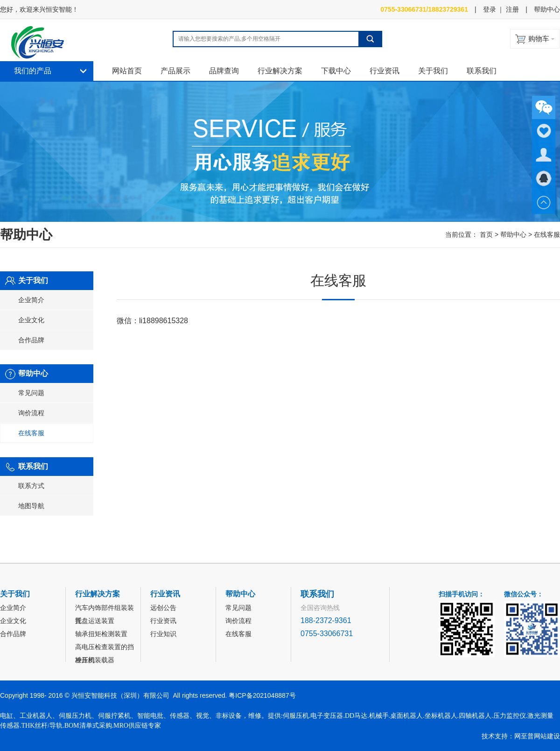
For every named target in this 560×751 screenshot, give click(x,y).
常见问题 (31, 393)
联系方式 (31, 486)
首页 (486, 234)
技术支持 (495, 736)
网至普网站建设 (537, 736)
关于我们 (433, 71)
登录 (490, 9)
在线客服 (31, 433)
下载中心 (336, 71)
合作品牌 (31, 340)
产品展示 (175, 71)
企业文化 (31, 320)
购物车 (539, 39)
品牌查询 (224, 71)
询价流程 (31, 413)
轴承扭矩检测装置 (101, 634)
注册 (512, 9)
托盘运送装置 (95, 621)
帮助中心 (547, 9)
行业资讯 (385, 71)
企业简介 (31, 300)
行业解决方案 (280, 71)
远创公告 (163, 608)
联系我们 (482, 71)
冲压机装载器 (95, 660)
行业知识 (163, 634)
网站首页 (127, 71)
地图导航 (31, 506)
